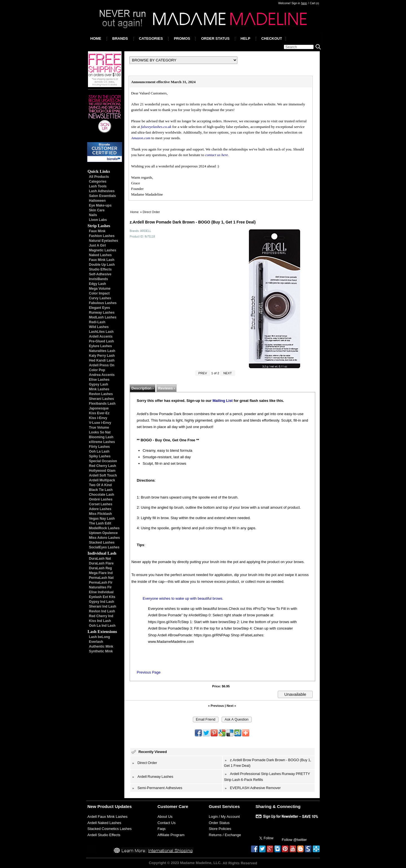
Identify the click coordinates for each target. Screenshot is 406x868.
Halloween (97, 201)
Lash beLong (100, 637)
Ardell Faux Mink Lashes (107, 817)
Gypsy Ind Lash (102, 602)
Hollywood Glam (102, 471)
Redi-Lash (97, 322)
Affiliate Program (171, 835)
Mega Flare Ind (101, 573)
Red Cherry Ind (101, 616)
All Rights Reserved (240, 863)
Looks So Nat (100, 432)
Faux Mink (97, 231)
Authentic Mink (101, 646)
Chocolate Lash (102, 495)
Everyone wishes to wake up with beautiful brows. (183, 598)
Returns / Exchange (225, 835)
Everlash (96, 642)
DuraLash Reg (101, 568)
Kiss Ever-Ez (99, 413)
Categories (98, 181)
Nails (93, 215)
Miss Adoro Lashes (105, 538)
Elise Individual (101, 592)
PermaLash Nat (101, 578)
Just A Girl (98, 245)
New (92, 806)
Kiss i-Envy (98, 418)
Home (134, 212)
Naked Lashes (101, 255)
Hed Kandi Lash (102, 360)
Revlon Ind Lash (102, 611)
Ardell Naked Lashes (104, 823)
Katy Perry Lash (102, 356)
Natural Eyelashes (104, 241)
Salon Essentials (102, 196)
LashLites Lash (101, 332)
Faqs (161, 829)
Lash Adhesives (102, 191)
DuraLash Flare (101, 563)
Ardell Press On (102, 365)
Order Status (219, 823)
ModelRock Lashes (104, 528)
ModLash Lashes (103, 317)
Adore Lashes (100, 509)
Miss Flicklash (101, 514)
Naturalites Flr (101, 587)
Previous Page (149, 672)
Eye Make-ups (100, 205)
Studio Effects (101, 269)
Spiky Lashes (100, 456)
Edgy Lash (98, 284)
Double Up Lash (102, 265)
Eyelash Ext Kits (102, 597)
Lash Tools (98, 186)
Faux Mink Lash (102, 260)
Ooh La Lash (99, 451)
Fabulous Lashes (103, 303)
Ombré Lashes (101, 499)
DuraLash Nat (100, 559)
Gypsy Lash (99, 384)
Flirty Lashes (100, 447)
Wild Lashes (99, 327)
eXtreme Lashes (102, 442)
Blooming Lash (101, 437)
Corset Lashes (101, 504)
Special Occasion (103, 461)
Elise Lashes (99, 380)
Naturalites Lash (102, 351)
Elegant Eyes (100, 308)
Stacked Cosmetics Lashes (110, 829)
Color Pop (97, 370)
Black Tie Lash (101, 490)
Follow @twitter (294, 840)
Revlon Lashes (101, 394)
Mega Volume (100, 289)
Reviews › (166, 388)
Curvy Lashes (100, 298)
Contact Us (166, 823)
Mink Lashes (99, 389)
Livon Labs (98, 220)
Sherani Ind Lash (103, 606)
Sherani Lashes (102, 399)
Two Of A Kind (101, 485)
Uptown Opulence (103, 533)
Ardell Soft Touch (103, 475)
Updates (123, 806)
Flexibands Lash (102, 404)
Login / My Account (224, 817)
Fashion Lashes (102, 236)
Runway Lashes (102, 313)
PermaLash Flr (101, 583)
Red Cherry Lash (103, 466)
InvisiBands (99, 279)
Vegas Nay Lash (102, 519)
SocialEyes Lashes (104, 547)
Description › (143, 388)
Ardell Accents (101, 336)
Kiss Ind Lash (100, 621)
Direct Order (151, 212)
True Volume (99, 428)
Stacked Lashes (102, 542)
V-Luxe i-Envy (100, 423)
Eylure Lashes (101, 346)
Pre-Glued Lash (102, 341)
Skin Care (97, 210)
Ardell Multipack (102, 480)
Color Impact (99, 293)
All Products (99, 177)
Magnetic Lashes (103, 250)
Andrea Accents (102, 375)
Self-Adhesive (100, 274)
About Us (165, 817)
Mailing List (223, 401)
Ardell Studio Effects (104, 835)
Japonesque (99, 408)
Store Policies (220, 829)
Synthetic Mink (101, 651)
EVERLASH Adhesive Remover (255, 788)
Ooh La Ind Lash (102, 626)
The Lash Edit (100, 523)
